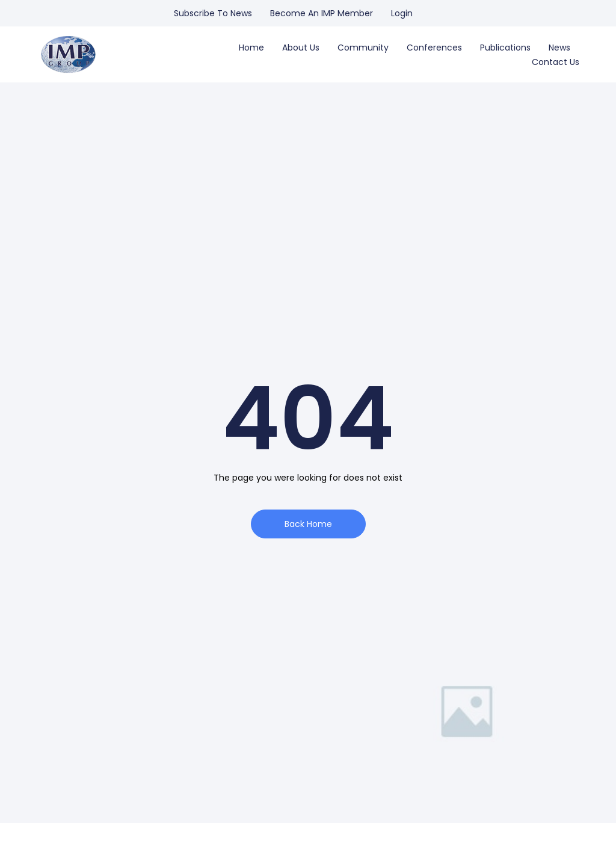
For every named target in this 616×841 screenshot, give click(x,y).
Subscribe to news (213, 13)
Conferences (434, 48)
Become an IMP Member (322, 13)
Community (363, 48)
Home (251, 48)
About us (301, 48)
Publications (505, 48)
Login (402, 13)
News (559, 48)
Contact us (556, 62)
